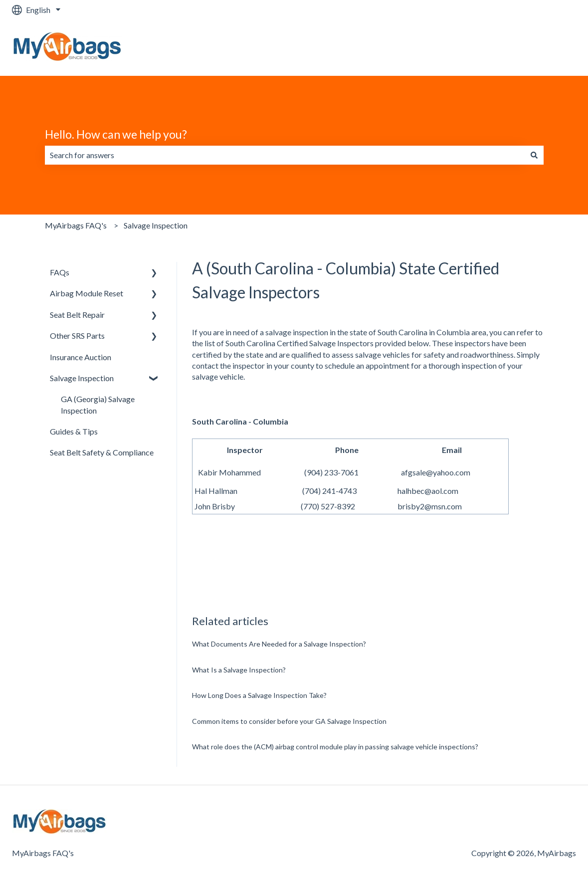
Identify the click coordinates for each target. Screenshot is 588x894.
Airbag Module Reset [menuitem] (87, 293)
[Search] (534, 155)
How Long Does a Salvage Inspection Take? (259, 695)
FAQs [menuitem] (60, 272)
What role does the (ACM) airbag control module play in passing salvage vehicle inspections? (335, 747)
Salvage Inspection (156, 225)
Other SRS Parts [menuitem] (77, 335)
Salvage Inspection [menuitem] (82, 378)
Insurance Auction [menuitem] (81, 357)
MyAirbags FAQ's (76, 225)
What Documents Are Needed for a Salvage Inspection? (279, 644)
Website (551, 48)
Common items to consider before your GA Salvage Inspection (289, 721)
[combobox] (285, 155)
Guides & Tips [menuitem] (74, 431)
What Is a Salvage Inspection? (239, 670)
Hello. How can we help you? (116, 134)
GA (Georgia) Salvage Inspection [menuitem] (98, 404)
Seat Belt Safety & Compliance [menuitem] (102, 452)
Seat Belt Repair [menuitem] (77, 315)
